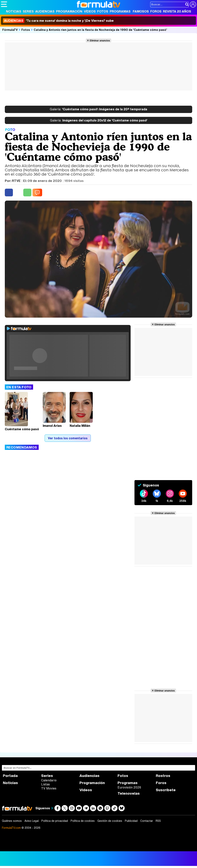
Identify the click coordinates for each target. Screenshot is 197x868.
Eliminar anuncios (100, 40)
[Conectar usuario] (193, 4)
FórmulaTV (10, 30)
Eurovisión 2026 (129, 787)
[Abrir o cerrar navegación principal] (4, 4)
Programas (120, 11)
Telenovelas (129, 793)
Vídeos (90, 11)
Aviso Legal (32, 821)
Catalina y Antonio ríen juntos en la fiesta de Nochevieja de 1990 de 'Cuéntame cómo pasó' (100, 30)
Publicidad (131, 821)
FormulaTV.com (11, 828)
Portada (10, 776)
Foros (156, 11)
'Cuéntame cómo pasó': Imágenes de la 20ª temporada (98, 109)
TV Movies (49, 788)
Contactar (147, 821)
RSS (158, 821)
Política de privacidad (55, 821)
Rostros (163, 776)
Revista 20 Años (177, 11)
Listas (45, 784)
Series (28, 11)
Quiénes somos (12, 821)
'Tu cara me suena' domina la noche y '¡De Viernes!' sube (58, 21)
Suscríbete (166, 790)
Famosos (141, 11)
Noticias (14, 11)
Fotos (103, 11)
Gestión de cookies (110, 821)
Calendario (49, 780)
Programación (69, 11)
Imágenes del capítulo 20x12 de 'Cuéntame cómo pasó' (99, 121)
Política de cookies (83, 821)
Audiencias (45, 11)
